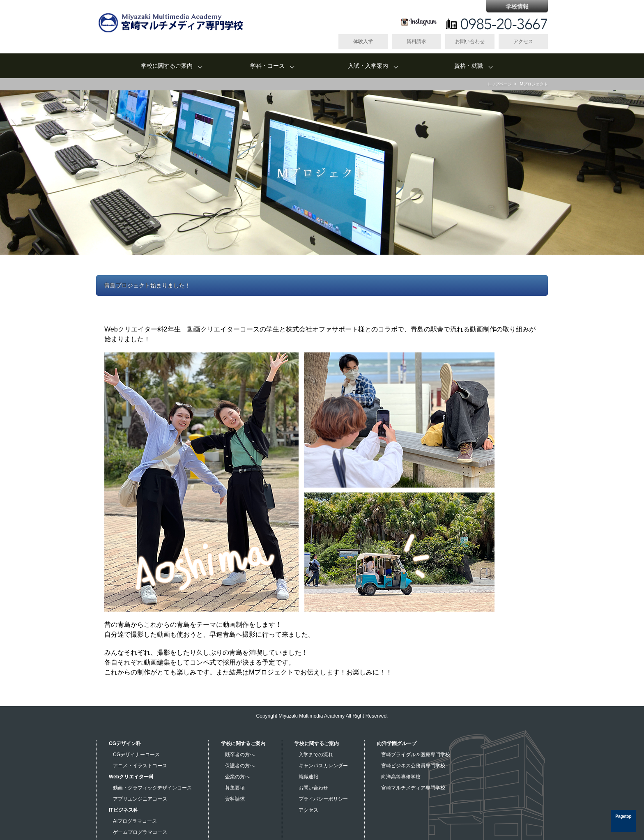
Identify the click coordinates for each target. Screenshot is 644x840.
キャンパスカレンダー (323, 766)
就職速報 (308, 777)
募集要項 (235, 788)
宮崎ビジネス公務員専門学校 (413, 766)
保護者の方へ (240, 766)
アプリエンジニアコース (140, 799)
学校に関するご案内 (167, 66)
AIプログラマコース (135, 821)
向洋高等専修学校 (401, 777)
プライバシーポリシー (323, 799)
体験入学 (363, 41)
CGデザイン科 (125, 743)
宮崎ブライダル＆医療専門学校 (416, 755)
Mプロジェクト (534, 84)
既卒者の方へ (240, 755)
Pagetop (623, 816)
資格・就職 (469, 66)
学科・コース (267, 66)
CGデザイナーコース (136, 755)
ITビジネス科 (123, 810)
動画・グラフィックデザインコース (152, 788)
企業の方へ (237, 777)
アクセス (523, 41)
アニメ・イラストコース (140, 766)
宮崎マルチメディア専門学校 (413, 788)
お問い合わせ (470, 41)
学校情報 (517, 6)
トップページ (499, 84)
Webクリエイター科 (131, 777)
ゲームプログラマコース (140, 832)
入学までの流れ (316, 755)
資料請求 (416, 41)
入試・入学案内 (368, 66)
